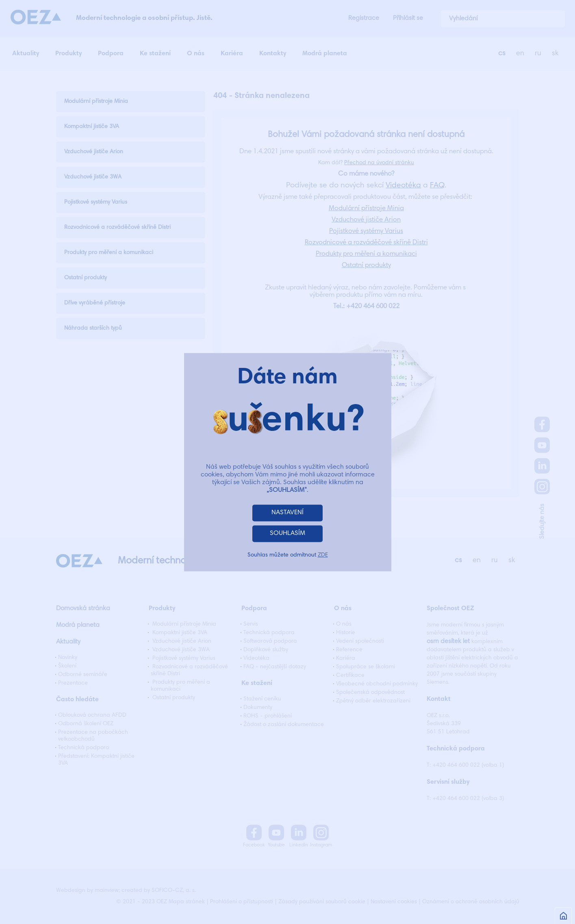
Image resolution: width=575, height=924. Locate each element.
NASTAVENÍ (287, 513)
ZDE (323, 555)
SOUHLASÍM (287, 533)
